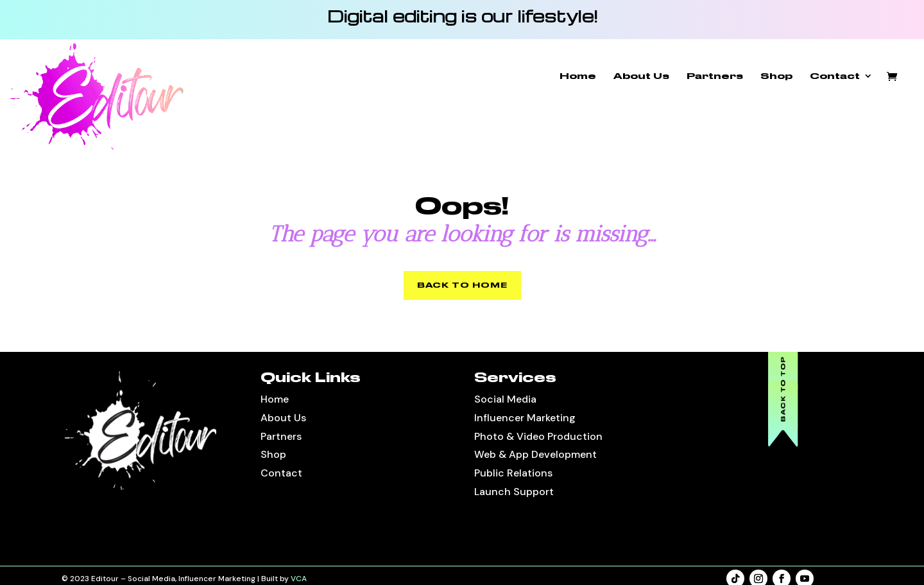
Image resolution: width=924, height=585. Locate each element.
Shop (776, 76)
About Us (641, 76)
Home (578, 76)
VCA (299, 579)
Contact (835, 76)
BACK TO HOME (462, 285)
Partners (715, 76)
